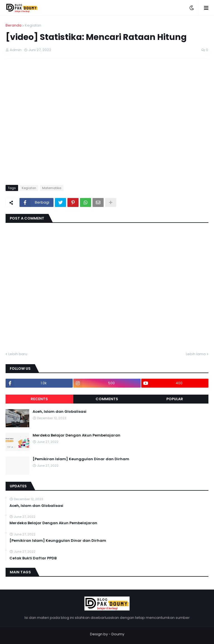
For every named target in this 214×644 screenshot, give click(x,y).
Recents (39, 399)
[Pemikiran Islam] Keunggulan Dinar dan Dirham (81, 459)
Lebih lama (196, 354)
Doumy (118, 634)
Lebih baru (18, 354)
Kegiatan (33, 25)
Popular (175, 399)
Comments (107, 399)
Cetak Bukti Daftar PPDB (33, 558)
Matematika (52, 188)
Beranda (14, 25)
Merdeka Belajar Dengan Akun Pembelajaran (76, 435)
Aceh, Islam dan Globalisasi (59, 412)
